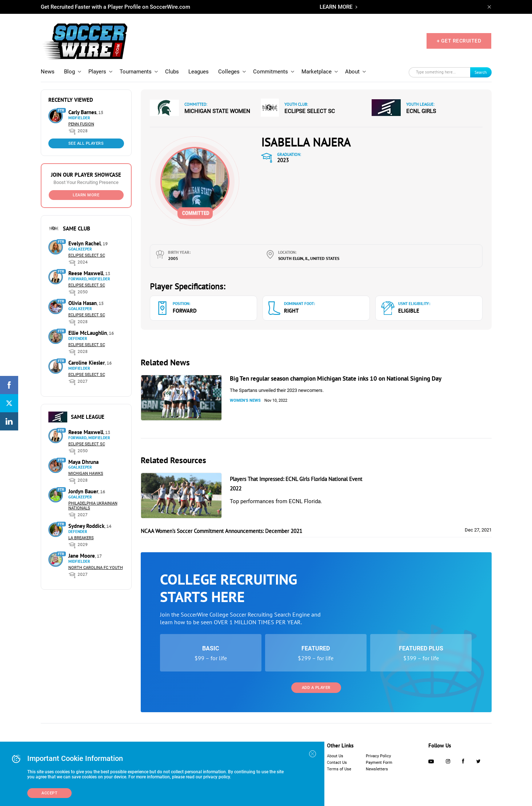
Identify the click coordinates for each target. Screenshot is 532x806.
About (352, 72)
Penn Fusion (81, 124)
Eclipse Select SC (87, 255)
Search (481, 72)
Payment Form (379, 763)
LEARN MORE (336, 7)
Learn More (86, 195)
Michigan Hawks (86, 474)
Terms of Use (339, 769)
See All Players (86, 143)
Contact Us (337, 763)
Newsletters (377, 769)
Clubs (172, 72)
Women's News (245, 400)
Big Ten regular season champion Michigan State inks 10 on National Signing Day (336, 378)
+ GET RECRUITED (459, 41)
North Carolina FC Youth (96, 568)
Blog (69, 72)
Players (97, 72)
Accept (49, 793)
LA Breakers (81, 538)
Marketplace (317, 72)
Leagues (199, 72)
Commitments (271, 72)
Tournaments (136, 72)
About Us (335, 756)
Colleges (229, 72)
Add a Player (316, 688)
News (48, 72)
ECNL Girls (421, 111)
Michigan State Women (217, 111)
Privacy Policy (378, 756)
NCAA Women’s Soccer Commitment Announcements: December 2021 (221, 531)
